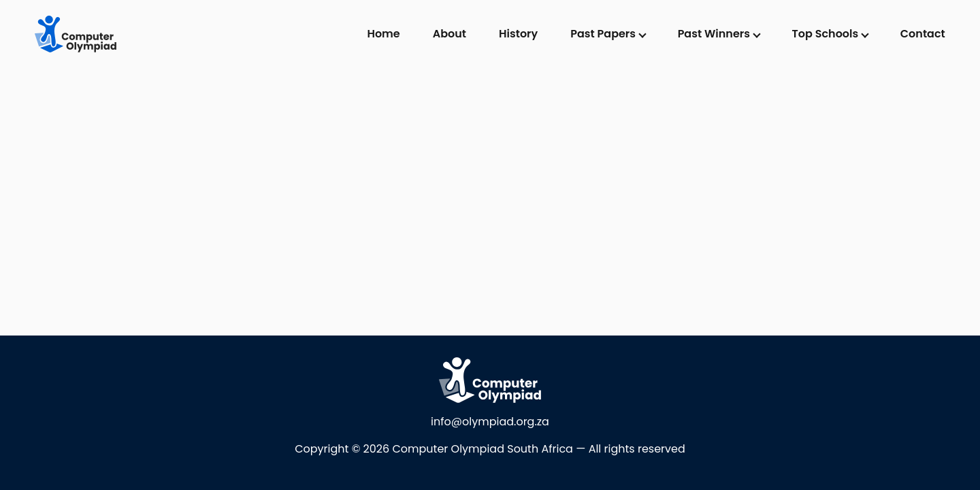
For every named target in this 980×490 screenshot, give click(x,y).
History (518, 34)
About (450, 34)
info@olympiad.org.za (490, 422)
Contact (923, 34)
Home (383, 34)
